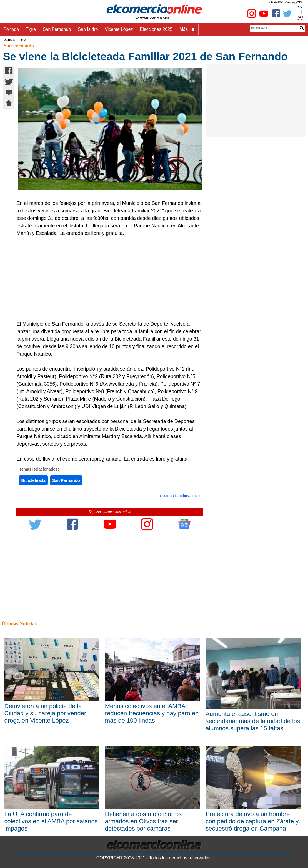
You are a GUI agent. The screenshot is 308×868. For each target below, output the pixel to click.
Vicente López (119, 29)
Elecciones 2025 (156, 29)
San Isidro (88, 29)
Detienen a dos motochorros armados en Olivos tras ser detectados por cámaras (143, 821)
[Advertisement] (107, 279)
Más (187, 29)
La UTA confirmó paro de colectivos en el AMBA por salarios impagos (51, 821)
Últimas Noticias (19, 624)
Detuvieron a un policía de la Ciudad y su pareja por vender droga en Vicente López (45, 713)
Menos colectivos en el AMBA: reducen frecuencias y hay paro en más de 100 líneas (152, 713)
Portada (11, 29)
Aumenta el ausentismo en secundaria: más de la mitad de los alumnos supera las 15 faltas (253, 721)
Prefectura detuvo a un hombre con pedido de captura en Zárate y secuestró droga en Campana (252, 821)
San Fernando (57, 29)
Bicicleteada (33, 480)
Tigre (31, 29)
